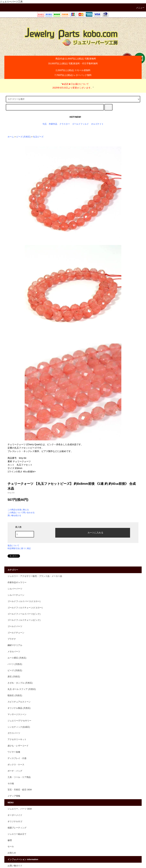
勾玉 (45, 124)
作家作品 (53, 124)
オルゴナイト (97, 124)
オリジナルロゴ (15, 821)
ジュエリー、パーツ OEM (20, 809)
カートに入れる (93, 532)
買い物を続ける (14, 515)
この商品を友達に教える (18, 510)
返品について (13, 546)
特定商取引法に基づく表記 (19, 548)
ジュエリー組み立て (17, 834)
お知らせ (12, 853)
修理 (10, 840)
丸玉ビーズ (38, 137)
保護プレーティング (17, 828)
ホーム (11, 137)
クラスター (65, 124)
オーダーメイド (15, 815)
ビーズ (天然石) (24, 137)
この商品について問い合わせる (21, 513)
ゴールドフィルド (80, 124)
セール (11, 847)
